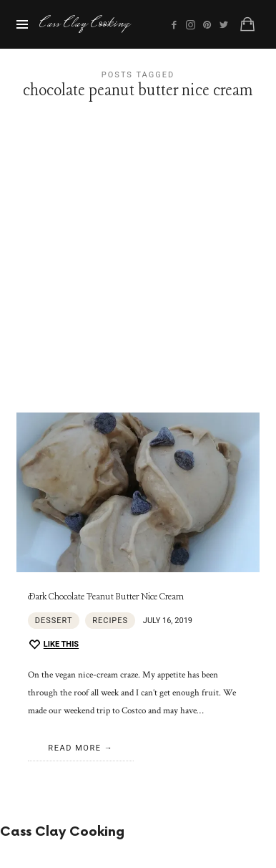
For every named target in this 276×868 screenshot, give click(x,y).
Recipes (110, 621)
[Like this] (53, 645)
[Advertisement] (138, 267)
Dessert (54, 621)
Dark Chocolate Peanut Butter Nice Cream (106, 597)
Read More (74, 748)
